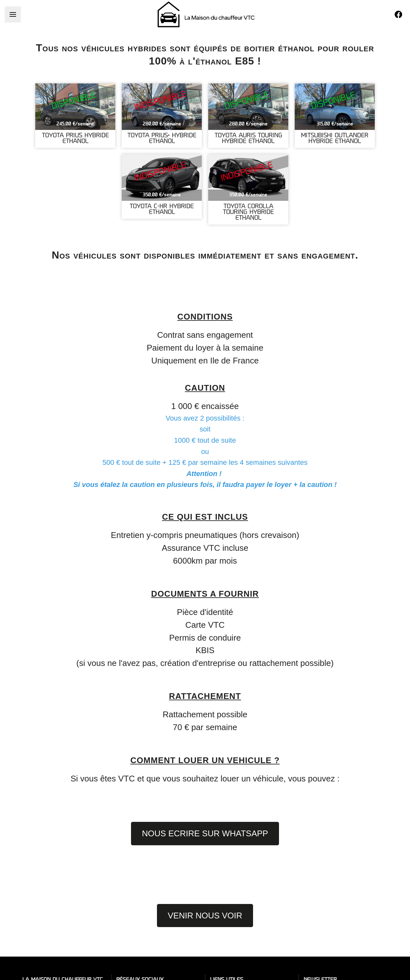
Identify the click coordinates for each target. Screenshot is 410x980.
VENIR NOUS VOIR (205, 916)
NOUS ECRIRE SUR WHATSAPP (205, 833)
